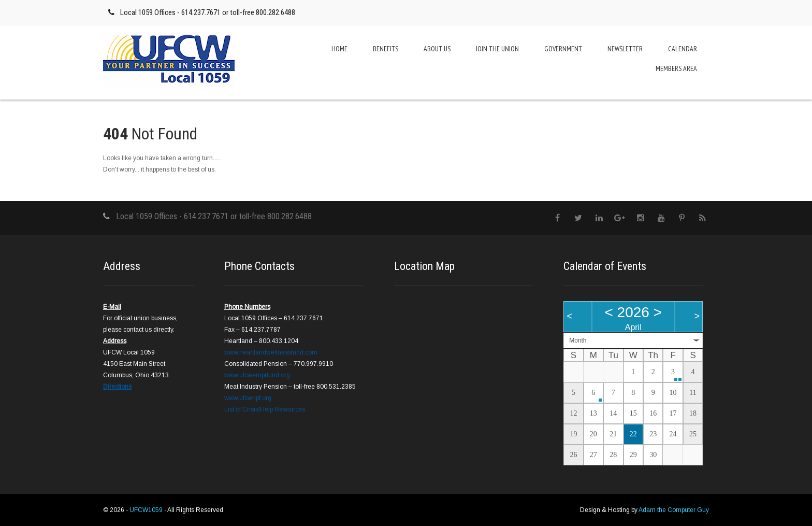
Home (339, 49)
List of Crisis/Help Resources (265, 409)
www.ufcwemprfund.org (257, 375)
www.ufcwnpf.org (248, 398)
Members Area (676, 68)
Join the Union (497, 49)
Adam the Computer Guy (674, 510)
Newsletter (625, 49)
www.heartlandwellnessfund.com (271, 352)
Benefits (386, 49)
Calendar (683, 49)
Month (578, 340)
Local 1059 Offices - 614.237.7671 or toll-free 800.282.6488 (208, 12)
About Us (437, 49)
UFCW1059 (147, 510)
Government (563, 49)
